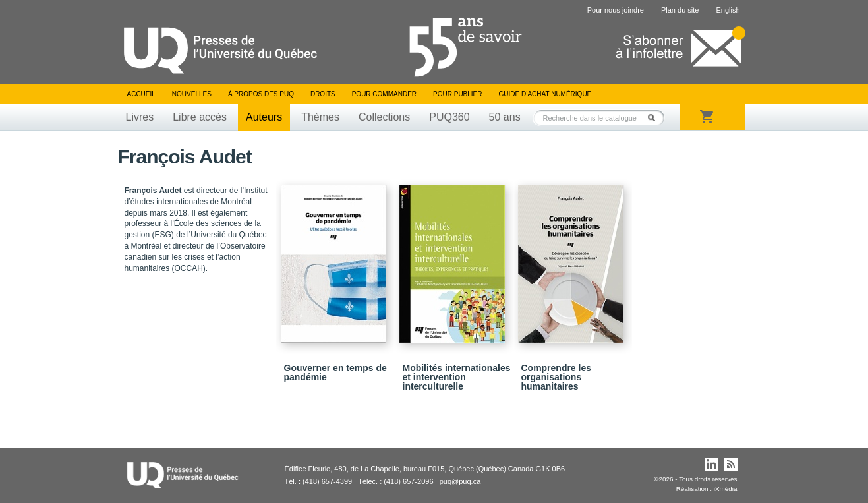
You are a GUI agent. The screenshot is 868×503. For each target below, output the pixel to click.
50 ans (505, 117)
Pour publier (457, 94)
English (728, 10)
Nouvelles (192, 94)
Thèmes (320, 117)
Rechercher (655, 118)
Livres (140, 117)
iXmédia (726, 489)
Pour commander (384, 94)
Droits (323, 94)
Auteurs (264, 117)
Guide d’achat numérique (545, 94)
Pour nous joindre (616, 10)
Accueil (141, 94)
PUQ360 (449, 117)
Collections (384, 117)
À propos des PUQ (261, 94)
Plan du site (680, 10)
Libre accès (200, 117)
